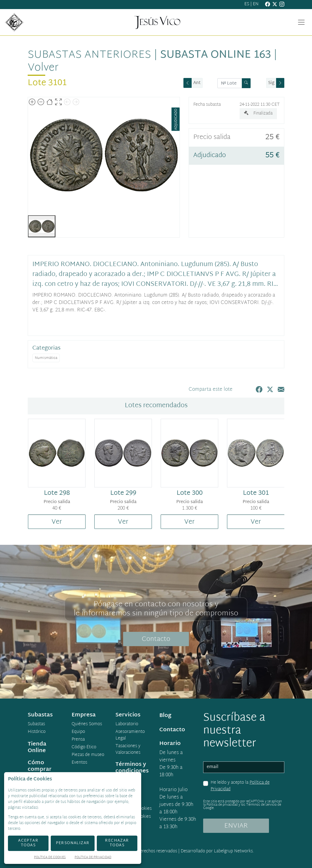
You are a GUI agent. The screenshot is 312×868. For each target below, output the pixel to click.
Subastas (36, 724)
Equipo (78, 732)
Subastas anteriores (89, 55)
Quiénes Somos (87, 724)
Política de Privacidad (93, 858)
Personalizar (73, 843)
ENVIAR (236, 826)
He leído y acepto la (240, 786)
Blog (165, 716)
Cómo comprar (40, 766)
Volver (43, 68)
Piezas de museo (88, 755)
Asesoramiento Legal (130, 735)
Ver (57, 522)
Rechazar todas (117, 843)
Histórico (37, 732)
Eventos (79, 763)
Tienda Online (37, 747)
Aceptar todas (28, 843)
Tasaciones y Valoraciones (128, 750)
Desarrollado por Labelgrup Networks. (217, 851)
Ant (197, 83)
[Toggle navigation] (301, 22)
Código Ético (84, 747)
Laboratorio (127, 724)
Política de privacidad (222, 805)
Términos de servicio (261, 805)
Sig (271, 83)
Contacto (156, 639)
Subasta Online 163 (215, 55)
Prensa (78, 740)
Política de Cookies (50, 858)
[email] (244, 767)
